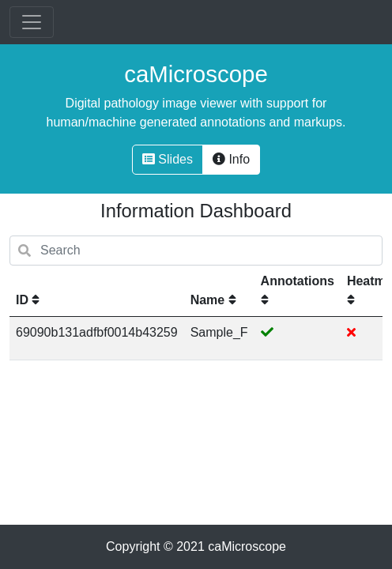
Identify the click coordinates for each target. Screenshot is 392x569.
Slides (168, 159)
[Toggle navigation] (32, 22)
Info (231, 159)
